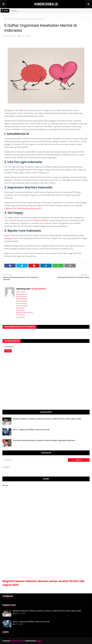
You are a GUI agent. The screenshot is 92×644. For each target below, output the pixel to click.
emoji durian (20, 317)
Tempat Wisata (11, 36)
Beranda (7, 19)
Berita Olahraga (22, 299)
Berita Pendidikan (22, 306)
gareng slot (9, 238)
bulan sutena (21, 315)
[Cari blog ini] (35, 460)
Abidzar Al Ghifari (41, 220)
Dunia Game (20, 310)
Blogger (39, 641)
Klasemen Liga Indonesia (25, 312)
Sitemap (5, 485)
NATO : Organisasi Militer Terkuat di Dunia (31, 430)
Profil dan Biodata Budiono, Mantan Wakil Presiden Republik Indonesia (44, 440)
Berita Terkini (21, 292)
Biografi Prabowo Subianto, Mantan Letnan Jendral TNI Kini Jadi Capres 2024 (47, 419)
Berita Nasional (21, 296)
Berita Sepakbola (22, 301)
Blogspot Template (17, 641)
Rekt (21, 110)
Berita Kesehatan (22, 294)
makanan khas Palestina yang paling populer (23, 208)
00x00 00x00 (21, 308)
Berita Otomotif (21, 303)
